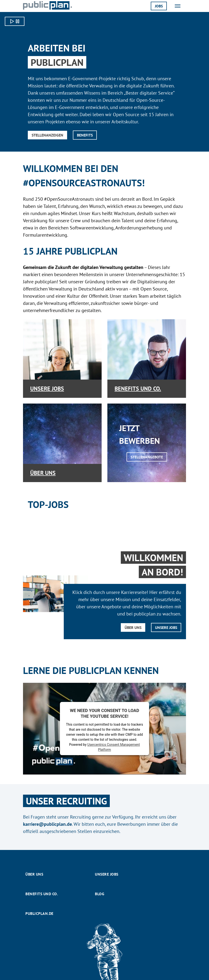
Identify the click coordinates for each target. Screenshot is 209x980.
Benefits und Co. (138, 389)
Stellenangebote (147, 457)
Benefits (85, 135)
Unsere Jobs (47, 389)
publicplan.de (39, 913)
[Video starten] (15, 21)
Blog (100, 894)
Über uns (43, 473)
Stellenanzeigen (47, 135)
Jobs (159, 6)
